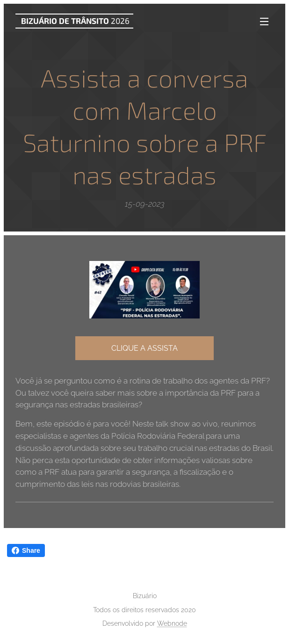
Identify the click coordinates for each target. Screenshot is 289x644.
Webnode (172, 623)
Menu (264, 22)
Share (26, 550)
